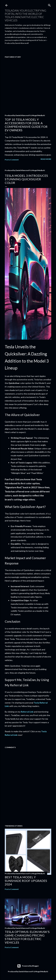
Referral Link (27, 712)
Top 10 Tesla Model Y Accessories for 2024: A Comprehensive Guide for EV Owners (26, 125)
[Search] (49, 5)
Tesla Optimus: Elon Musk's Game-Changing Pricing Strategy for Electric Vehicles (27, 937)
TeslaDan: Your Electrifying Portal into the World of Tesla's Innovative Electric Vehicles (25, 15)
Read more (46, 159)
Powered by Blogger (28, 966)
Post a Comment (12, 160)
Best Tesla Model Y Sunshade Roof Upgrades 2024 (26, 881)
